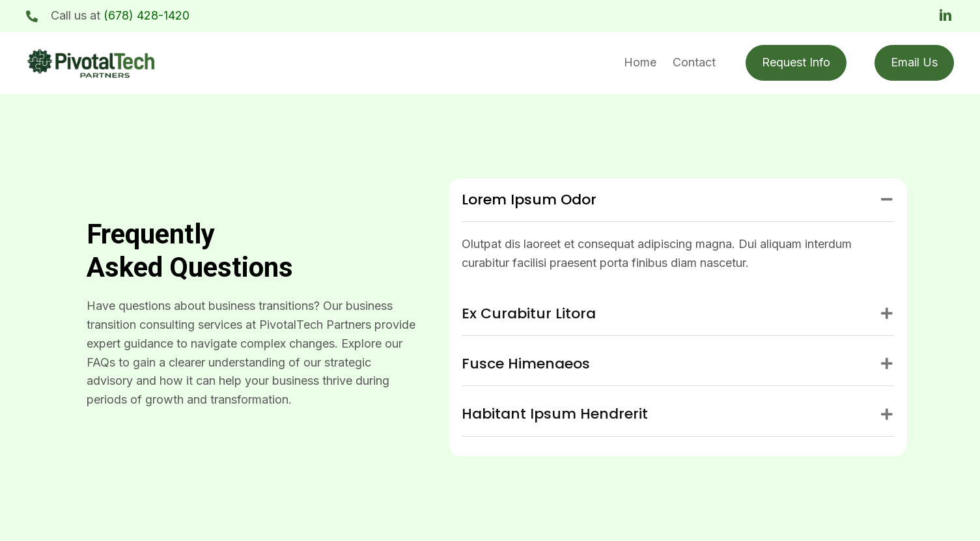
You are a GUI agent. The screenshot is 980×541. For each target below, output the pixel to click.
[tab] (678, 200)
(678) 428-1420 (147, 15)
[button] (945, 16)
